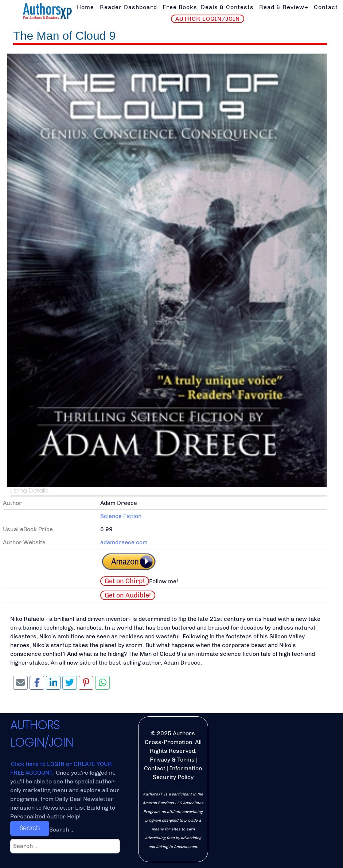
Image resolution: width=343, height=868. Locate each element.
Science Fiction (121, 516)
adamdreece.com (124, 542)
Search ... (62, 830)
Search (30, 828)
